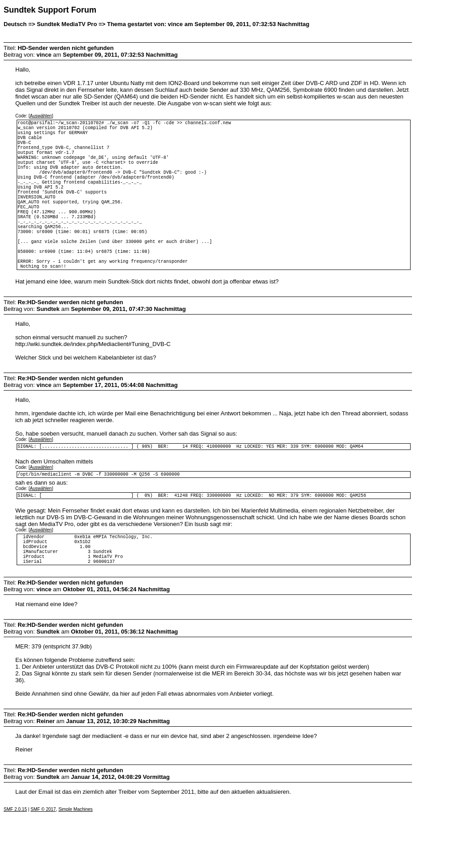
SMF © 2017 (43, 862)
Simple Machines (76, 862)
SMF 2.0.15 (15, 862)
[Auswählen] (41, 116)
